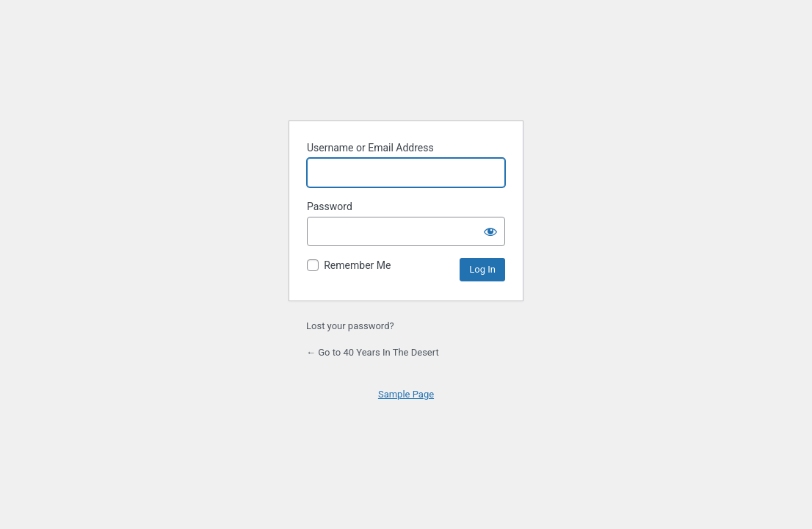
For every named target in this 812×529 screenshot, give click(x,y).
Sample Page (406, 394)
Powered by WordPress (406, 71)
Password (330, 206)
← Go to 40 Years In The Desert (373, 352)
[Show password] (490, 231)
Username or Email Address (370, 148)
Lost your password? (350, 326)
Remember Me (357, 265)
